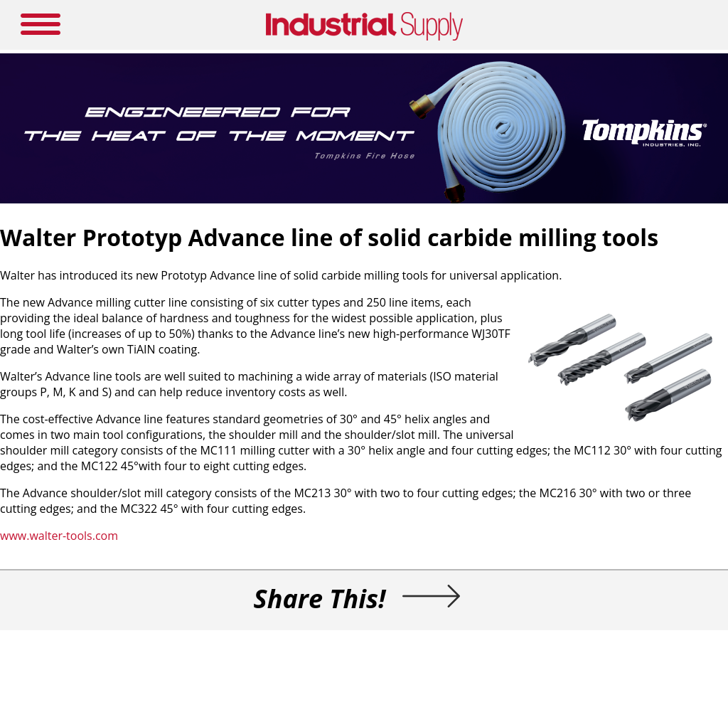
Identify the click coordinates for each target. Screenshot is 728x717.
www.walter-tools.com (59, 536)
